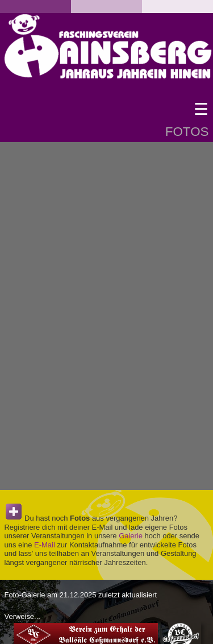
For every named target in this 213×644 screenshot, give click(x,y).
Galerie (131, 536)
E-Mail (45, 545)
